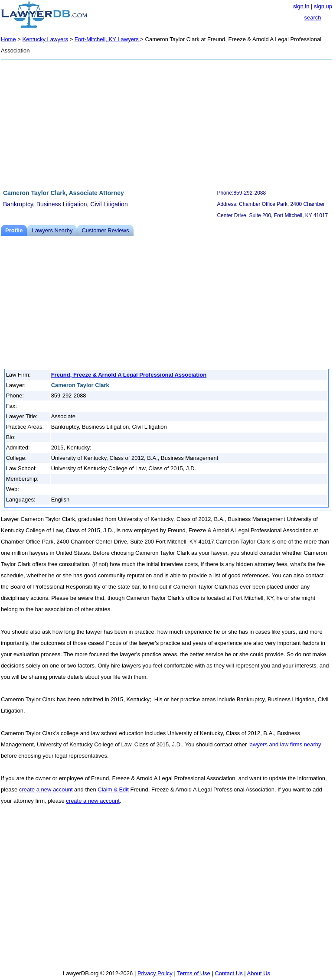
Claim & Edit (113, 790)
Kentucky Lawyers (46, 39)
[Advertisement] (166, 123)
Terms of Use (194, 973)
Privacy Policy (155, 973)
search (312, 18)
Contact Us (229, 973)
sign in (301, 6)
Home (8, 39)
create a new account (46, 790)
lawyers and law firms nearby (285, 744)
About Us (259, 973)
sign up (323, 6)
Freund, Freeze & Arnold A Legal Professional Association (129, 375)
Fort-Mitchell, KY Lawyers (107, 39)
